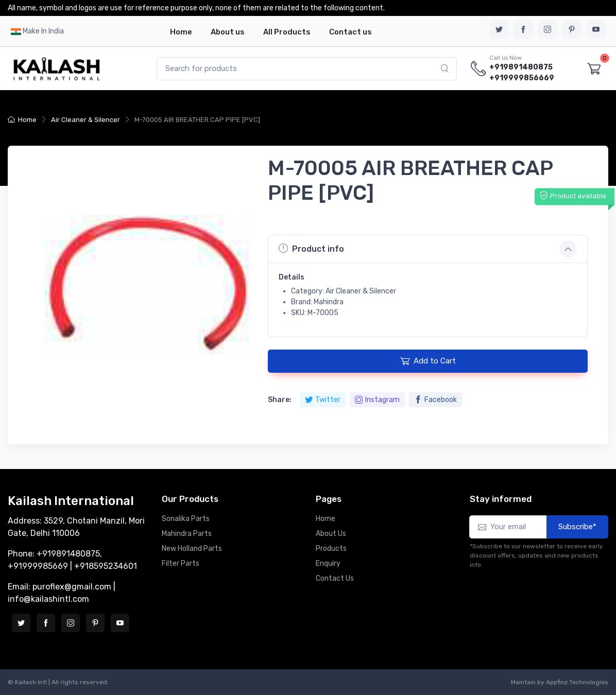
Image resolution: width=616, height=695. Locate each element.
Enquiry (328, 563)
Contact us (350, 32)
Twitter (323, 400)
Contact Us (335, 578)
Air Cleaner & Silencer (85, 120)
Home (181, 32)
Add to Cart (428, 361)
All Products (287, 32)
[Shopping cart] (594, 69)
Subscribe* (577, 527)
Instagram (377, 400)
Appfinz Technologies (577, 682)
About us (228, 32)
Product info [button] (311, 249)
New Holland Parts (192, 549)
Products (331, 549)
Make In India (43, 31)
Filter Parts (181, 563)
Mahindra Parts (187, 534)
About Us (331, 534)
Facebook (435, 400)
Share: (280, 400)
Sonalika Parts (186, 519)
